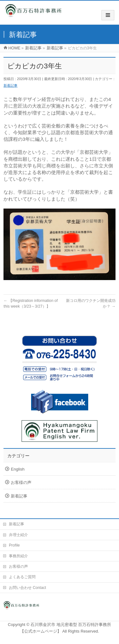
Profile (14, 545)
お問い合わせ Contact (27, 588)
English (18, 469)
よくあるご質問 (22, 577)
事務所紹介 (18, 556)
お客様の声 (21, 482)
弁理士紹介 (18, 535)
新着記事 (10, 85)
